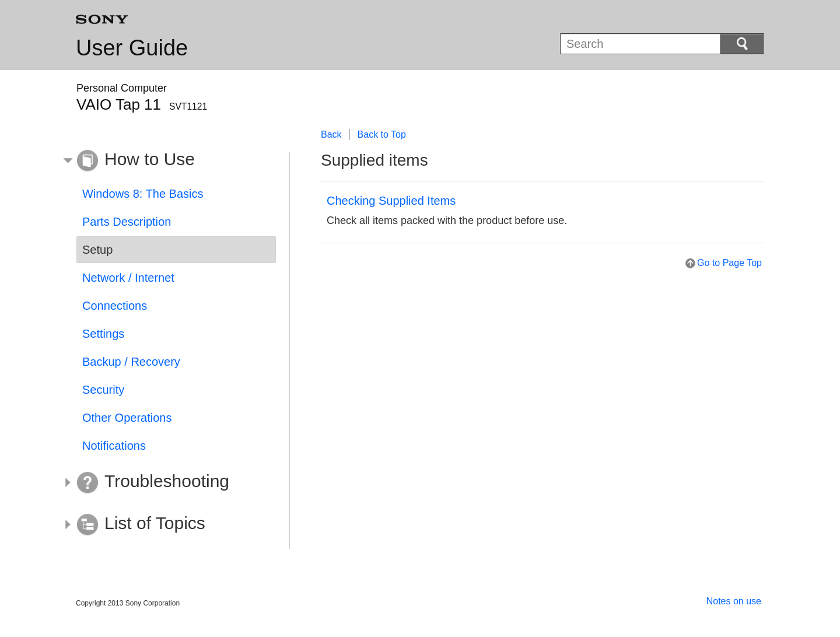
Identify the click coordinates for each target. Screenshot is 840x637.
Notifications (114, 446)
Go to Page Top (729, 263)
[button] (167, 161)
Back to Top (382, 134)
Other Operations (127, 418)
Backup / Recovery (131, 362)
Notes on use (734, 601)
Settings (103, 334)
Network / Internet (128, 278)
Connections (115, 306)
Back (331, 134)
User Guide (132, 48)
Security (103, 390)
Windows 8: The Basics (143, 194)
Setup (97, 250)
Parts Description (127, 222)
